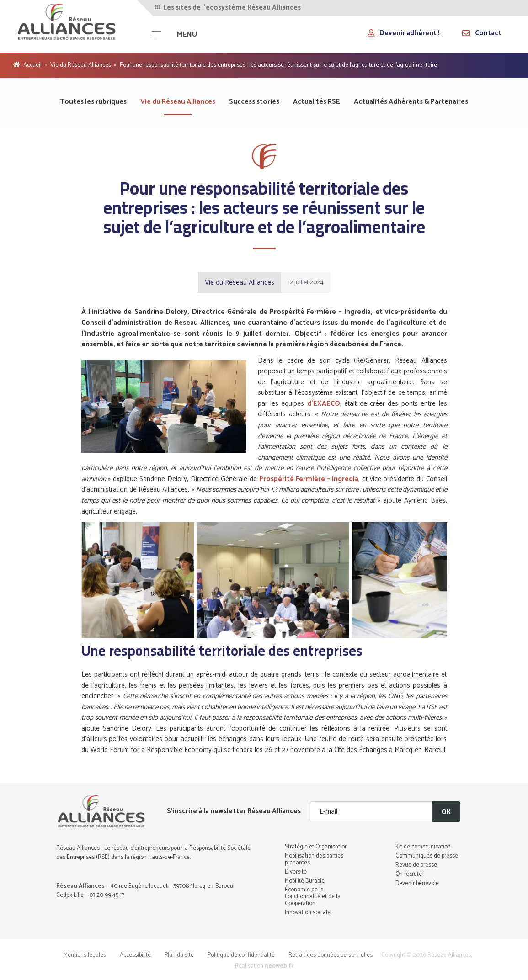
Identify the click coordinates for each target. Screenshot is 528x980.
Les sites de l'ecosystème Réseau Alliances (227, 8)
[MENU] (174, 34)
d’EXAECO (324, 404)
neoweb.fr (279, 966)
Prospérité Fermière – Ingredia (309, 479)
